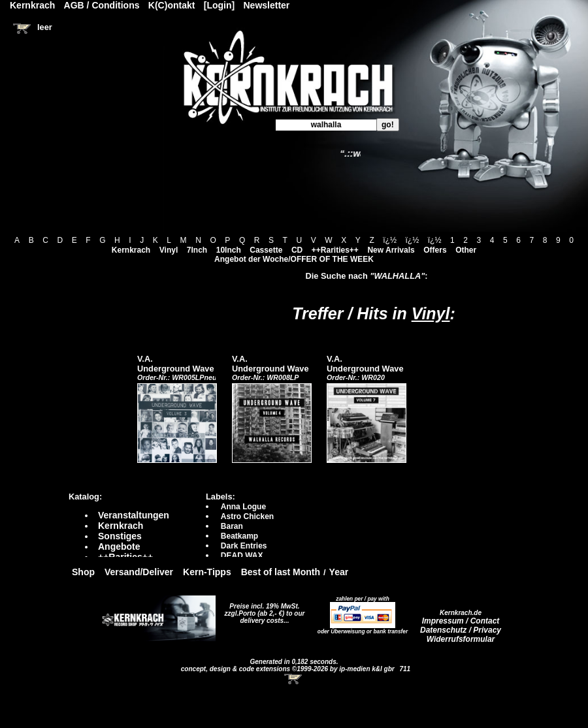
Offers (435, 250)
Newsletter (267, 5)
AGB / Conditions (102, 5)
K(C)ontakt (172, 5)
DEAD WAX (242, 556)
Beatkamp (239, 536)
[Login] (219, 5)
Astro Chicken (247, 516)
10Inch (229, 250)
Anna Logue (243, 507)
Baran (232, 526)
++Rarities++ (335, 250)
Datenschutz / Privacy (461, 630)
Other (466, 250)
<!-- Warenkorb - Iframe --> (294, 679)
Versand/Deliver (139, 572)
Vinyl (169, 250)
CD (297, 250)
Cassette (266, 250)
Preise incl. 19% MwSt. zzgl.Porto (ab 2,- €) (262, 610)
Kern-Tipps (207, 572)
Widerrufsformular (461, 639)
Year (339, 572)
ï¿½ (390, 240)
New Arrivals (391, 250)
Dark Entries (244, 546)
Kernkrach (131, 250)
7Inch (197, 250)
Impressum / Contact (461, 621)
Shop (83, 572)
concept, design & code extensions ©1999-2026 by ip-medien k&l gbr (289, 669)
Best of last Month (281, 572)
